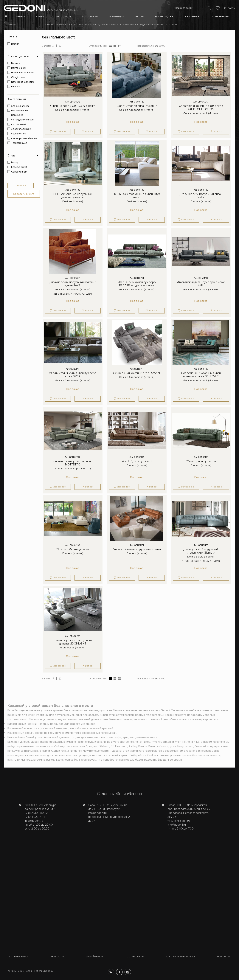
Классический (19, 167)
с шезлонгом (19, 134)
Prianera (16, 87)
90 (164, 46)
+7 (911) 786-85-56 (179, 821)
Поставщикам (134, 957)
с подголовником (21, 129)
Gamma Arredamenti (23, 73)
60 (160, 46)
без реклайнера (20, 106)
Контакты (229, 8)
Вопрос (89, 132)
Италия (15, 44)
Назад (13, 25)
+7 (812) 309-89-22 (36, 813)
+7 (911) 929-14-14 (35, 817)
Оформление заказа (181, 957)
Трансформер (19, 143)
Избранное (59, 132)
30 (156, 46)
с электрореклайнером (24, 138)
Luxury (15, 162)
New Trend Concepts (23, 82)
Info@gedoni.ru (34, 821)
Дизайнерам (94, 957)
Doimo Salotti (19, 68)
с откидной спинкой (22, 120)
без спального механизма (20, 113)
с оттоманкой (19, 124)
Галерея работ (19, 957)
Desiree (16, 63)
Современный (19, 172)
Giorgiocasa (18, 77)
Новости (57, 957)
